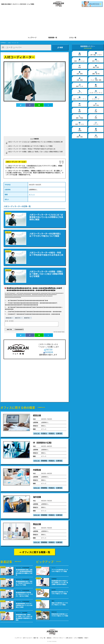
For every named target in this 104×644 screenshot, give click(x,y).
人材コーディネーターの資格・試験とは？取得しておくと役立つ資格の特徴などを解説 (34, 152)
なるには (36, 433)
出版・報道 (80, 79)
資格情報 (44, 461)
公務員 (80, 130)
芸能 (96, 85)
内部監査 (37, 470)
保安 (80, 104)
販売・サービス (80, 123)
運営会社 (49, 638)
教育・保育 (96, 66)
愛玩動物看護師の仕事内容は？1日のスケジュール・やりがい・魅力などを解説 (24, 594)
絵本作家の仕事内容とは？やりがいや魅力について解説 (60, 593)
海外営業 (37, 497)
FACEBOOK (48, 352)
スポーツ (80, 92)
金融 (96, 111)
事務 (96, 117)
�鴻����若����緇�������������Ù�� (28, 300)
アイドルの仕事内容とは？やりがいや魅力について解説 (60, 571)
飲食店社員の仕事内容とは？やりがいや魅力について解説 (60, 615)
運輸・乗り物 (96, 73)
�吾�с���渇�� (59, 332)
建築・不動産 (80, 117)
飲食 (80, 66)
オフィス (32, 194)
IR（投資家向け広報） (43, 443)
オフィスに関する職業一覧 (36, 552)
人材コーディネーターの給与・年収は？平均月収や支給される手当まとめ (32, 149)
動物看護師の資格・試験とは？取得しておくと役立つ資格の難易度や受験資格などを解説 (24, 617)
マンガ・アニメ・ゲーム (96, 92)
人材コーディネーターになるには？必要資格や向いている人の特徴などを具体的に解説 (34, 142)
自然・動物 (80, 73)
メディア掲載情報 (78, 638)
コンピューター (96, 98)
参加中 (86, 638)
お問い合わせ (69, 638)
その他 (96, 136)
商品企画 (37, 524)
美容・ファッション (80, 60)
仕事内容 (59, 433)
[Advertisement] (52, 22)
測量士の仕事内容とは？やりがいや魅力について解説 (60, 604)
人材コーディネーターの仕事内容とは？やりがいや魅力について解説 (30, 146)
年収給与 (44, 433)
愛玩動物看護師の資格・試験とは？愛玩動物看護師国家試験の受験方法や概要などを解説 (24, 572)
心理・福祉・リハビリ (96, 54)
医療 (80, 54)
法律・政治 (96, 104)
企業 (96, 130)
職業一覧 (36, 638)
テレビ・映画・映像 (96, 79)
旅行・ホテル (96, 60)
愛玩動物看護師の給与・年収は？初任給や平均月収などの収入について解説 (24, 583)
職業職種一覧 (53, 38)
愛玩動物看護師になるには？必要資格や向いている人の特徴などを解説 (24, 605)
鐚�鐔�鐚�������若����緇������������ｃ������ (35, 312)
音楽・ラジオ (80, 85)
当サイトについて (27, 638)
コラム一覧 (73, 38)
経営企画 (37, 415)
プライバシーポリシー (59, 638)
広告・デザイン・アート (80, 98)
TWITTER (48, 349)
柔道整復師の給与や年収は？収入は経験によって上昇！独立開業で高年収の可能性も (60, 583)
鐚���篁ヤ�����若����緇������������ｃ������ (34, 314)
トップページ (32, 38)
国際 (80, 111)
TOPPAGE (3, 43)
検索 (60, 47)
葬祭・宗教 (80, 136)
